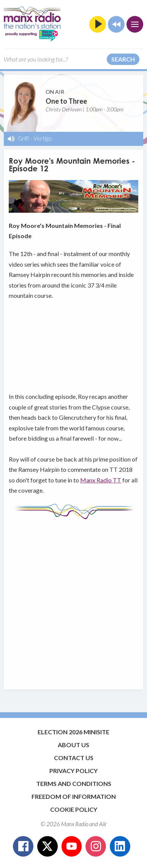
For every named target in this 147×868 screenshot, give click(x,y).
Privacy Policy (73, 771)
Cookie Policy (74, 809)
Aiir (103, 824)
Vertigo (43, 138)
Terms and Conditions (74, 783)
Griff (24, 138)
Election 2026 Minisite (73, 732)
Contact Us (74, 758)
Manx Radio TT (101, 480)
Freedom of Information (74, 796)
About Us (73, 745)
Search (123, 59)
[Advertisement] (73, 601)
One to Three (66, 101)
